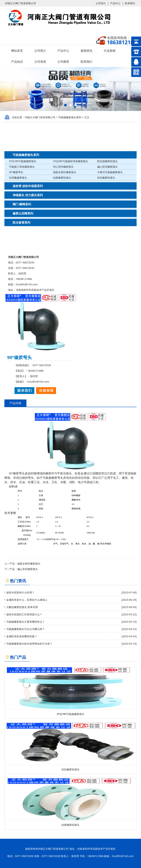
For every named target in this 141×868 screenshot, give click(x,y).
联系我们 (130, 3)
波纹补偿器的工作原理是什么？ (24, 614)
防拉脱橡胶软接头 (107, 161)
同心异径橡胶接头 (63, 167)
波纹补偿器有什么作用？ (20, 592)
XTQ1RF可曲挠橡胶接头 (23, 161)
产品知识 (17, 62)
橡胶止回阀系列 (23, 213)
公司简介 (101, 3)
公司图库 (63, 62)
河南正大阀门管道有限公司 (40, 117)
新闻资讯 (86, 51)
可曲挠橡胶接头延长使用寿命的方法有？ (29, 644)
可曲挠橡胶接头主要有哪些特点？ (26, 622)
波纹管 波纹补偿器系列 (28, 186)
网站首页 (17, 51)
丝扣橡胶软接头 (106, 178)
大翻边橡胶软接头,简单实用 (22, 607)
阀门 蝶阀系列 (22, 204)
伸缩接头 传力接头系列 (28, 195)
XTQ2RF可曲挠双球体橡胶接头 (71, 161)
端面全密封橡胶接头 (65, 172)
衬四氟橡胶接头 (18, 178)
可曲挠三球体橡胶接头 (22, 167)
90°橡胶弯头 (16, 172)
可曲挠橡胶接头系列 (70, 117)
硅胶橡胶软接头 (62, 178)
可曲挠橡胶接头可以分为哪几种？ (26, 629)
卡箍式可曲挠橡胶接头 (110, 172)
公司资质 (40, 62)
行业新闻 (110, 51)
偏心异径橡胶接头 (107, 167)
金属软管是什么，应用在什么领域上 (27, 600)
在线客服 (46, 391)
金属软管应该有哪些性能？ (22, 636)
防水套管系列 (21, 222)
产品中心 (115, 3)
